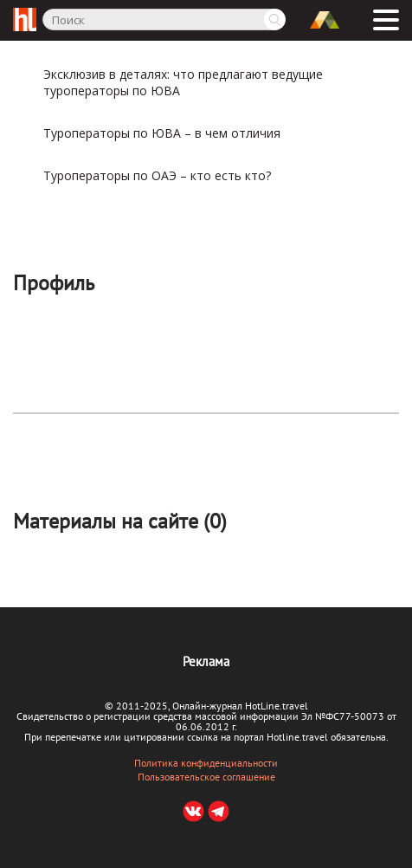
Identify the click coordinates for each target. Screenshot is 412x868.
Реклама (206, 661)
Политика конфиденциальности (206, 763)
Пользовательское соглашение (206, 777)
